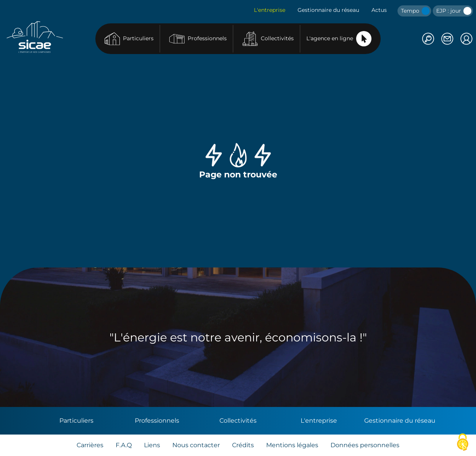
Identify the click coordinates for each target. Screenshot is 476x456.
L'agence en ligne (339, 39)
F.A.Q (124, 445)
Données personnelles (365, 445)
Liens (152, 445)
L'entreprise (270, 10)
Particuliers (129, 39)
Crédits (243, 445)
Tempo (415, 11)
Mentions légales (292, 445)
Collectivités (268, 39)
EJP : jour (454, 11)
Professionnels (198, 39)
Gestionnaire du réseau (328, 10)
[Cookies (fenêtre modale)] (463, 443)
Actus (379, 10)
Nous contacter (196, 445)
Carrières (90, 445)
